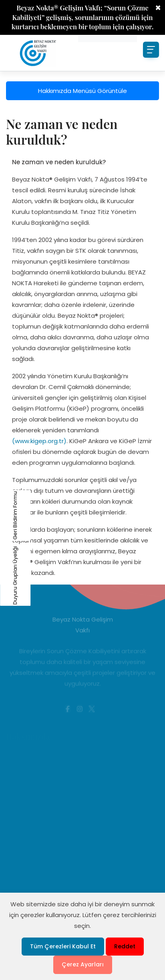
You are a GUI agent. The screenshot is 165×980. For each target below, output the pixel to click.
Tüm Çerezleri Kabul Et (63, 946)
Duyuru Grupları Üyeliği (6, 575)
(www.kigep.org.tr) (39, 441)
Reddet (125, 946)
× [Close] (158, 8)
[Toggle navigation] (151, 50)
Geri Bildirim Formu (6, 515)
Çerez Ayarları (83, 964)
